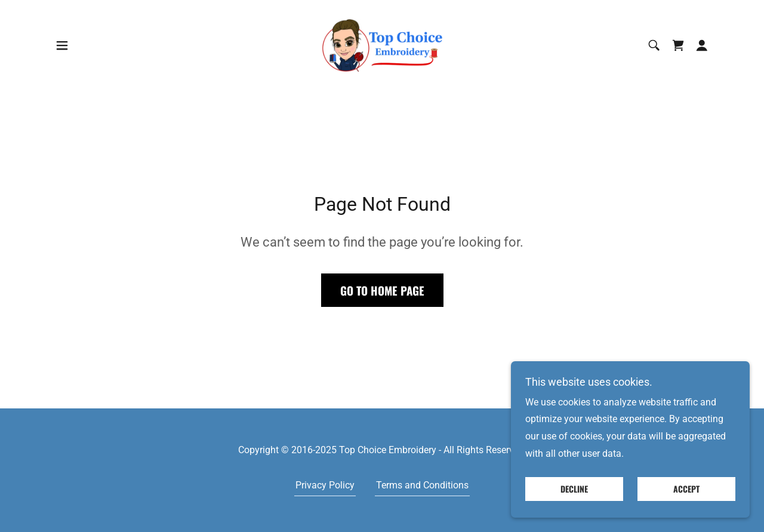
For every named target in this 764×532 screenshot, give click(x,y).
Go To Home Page (382, 290)
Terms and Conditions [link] (422, 485)
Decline (574, 489)
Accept (686, 489)
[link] (382, 44)
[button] (62, 45)
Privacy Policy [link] (325, 485)
